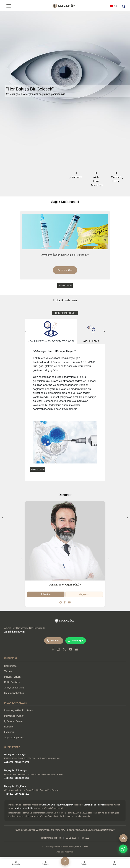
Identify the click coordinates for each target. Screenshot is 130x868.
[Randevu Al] (65, 861)
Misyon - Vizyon (12, 677)
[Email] (69, 603)
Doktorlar (9, 727)
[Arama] (124, 6)
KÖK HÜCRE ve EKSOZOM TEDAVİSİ (51, 331)
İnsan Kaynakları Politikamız (19, 710)
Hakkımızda (10, 666)
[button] (122, 178)
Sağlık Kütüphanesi (14, 738)
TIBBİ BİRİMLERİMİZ (65, 313)
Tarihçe (8, 671)
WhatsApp (76, 641)
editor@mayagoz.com (51, 838)
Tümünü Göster (65, 285)
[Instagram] (61, 603)
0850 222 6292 (22, 762)
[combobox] (114, 7)
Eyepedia (9, 732)
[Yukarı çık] (123, 838)
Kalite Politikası (12, 682)
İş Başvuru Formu (13, 721)
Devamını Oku (65, 270)
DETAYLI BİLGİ (38, 469)
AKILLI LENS (91, 331)
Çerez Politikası (81, 846)
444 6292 (54, 641)
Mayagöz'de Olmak (14, 716)
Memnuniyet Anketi (14, 693)
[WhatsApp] (65, 603)
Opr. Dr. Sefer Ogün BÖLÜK (65, 585)
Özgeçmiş (84, 594)
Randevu (46, 594)
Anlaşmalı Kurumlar (14, 688)
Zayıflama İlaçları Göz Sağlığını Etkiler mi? (65, 255)
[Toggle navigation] (9, 6)
